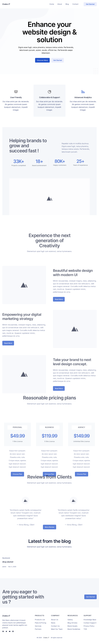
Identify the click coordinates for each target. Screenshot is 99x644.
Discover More (42, 64)
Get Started (90, 4)
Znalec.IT (6, 4)
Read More (59, 320)
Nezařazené (6, 558)
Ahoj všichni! (8, 562)
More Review (50, 529)
